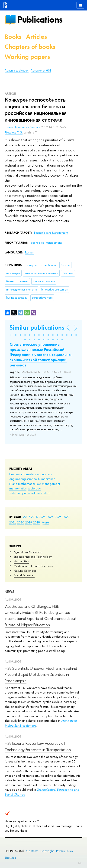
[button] (11, 335)
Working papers (27, 57)
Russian (30, 253)
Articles (36, 37)
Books (13, 37)
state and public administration (30, 493)
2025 (42, 517)
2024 (50, 517)
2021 (13, 522)
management (51, 484)
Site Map (10, 858)
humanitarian (47, 479)
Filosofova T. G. (14, 133)
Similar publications (37, 327)
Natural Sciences (25, 571)
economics (44, 474)
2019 (29, 522)
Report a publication (17, 71)
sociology (34, 488)
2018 (37, 522)
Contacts (32, 851)
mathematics (18, 488)
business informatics (23, 474)
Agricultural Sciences (27, 552)
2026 (34, 517)
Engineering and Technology (33, 557)
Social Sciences (24, 575)
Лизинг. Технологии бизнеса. (23, 127)
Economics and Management (51, 233)
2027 (27, 517)
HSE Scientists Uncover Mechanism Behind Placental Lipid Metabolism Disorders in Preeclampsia (41, 674)
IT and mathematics (22, 484)
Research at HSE (41, 71)
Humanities (21, 561)
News (10, 592)
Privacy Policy (65, 851)
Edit (80, 863)
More (45, 522)
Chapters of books (30, 47)
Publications (40, 19)
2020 (21, 522)
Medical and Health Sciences (33, 566)
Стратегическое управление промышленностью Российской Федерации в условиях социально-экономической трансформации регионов (41, 355)
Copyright (47, 851)
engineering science (23, 479)
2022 (66, 517)
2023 (58, 517)
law (39, 484)
